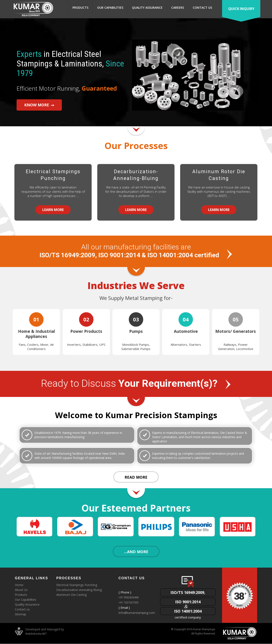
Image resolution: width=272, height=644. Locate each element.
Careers (178, 8)
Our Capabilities (110, 8)
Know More (35, 103)
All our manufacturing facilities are (136, 251)
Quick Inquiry (241, 9)
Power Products (86, 331)
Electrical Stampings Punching (53, 175)
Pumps (136, 331)
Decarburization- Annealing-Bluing (136, 175)
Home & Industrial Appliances (36, 334)
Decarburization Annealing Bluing (79, 590)
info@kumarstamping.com (137, 613)
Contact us (202, 8)
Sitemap (21, 615)
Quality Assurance (147, 8)
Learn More (53, 210)
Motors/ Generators (236, 331)
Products (80, 8)
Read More (136, 478)
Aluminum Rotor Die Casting (219, 175)
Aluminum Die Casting (72, 595)
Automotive (186, 331)
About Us (21, 590)
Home (19, 585)
